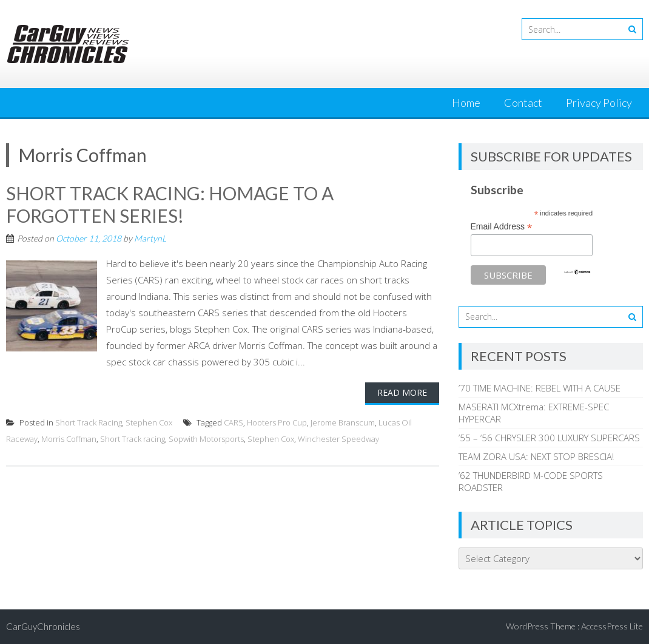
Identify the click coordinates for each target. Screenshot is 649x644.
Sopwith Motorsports (206, 438)
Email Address (502, 227)
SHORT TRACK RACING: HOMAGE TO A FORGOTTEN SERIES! (170, 204)
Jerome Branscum (343, 421)
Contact (523, 103)
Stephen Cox (149, 421)
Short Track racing (133, 438)
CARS (234, 421)
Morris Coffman (69, 438)
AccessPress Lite (612, 626)
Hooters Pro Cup (277, 421)
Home (466, 103)
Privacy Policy (599, 103)
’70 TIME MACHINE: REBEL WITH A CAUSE (540, 388)
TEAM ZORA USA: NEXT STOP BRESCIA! (536, 456)
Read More (402, 391)
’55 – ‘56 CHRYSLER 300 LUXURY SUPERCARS (549, 438)
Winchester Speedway (338, 438)
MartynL (150, 237)
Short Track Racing (89, 421)
